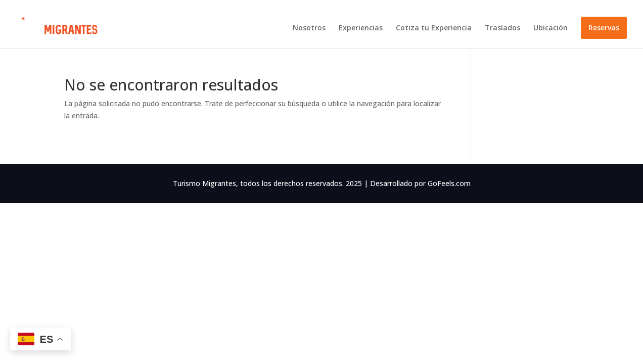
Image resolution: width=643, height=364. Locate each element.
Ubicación (550, 28)
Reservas (604, 28)
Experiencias (361, 28)
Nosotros (309, 28)
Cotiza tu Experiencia (434, 28)
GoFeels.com (449, 183)
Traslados (502, 28)
